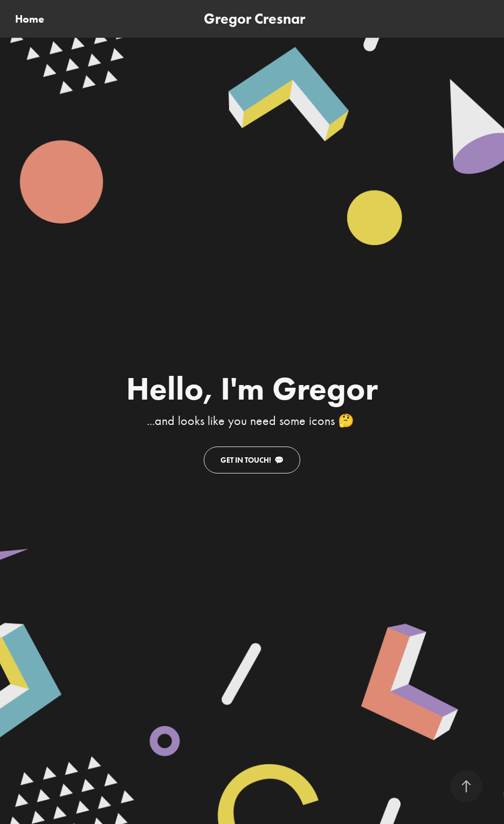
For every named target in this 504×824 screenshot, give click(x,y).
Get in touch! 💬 (252, 460)
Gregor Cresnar (254, 19)
